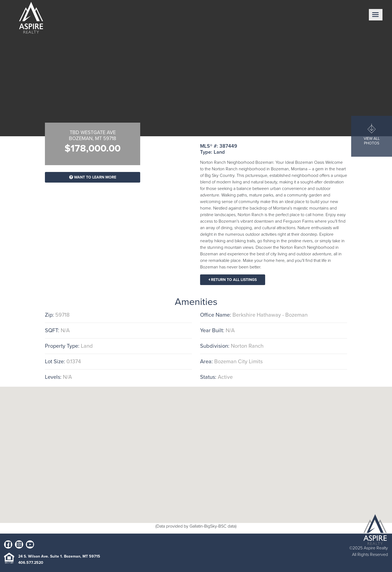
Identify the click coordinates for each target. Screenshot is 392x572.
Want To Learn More (93, 177)
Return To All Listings (233, 280)
